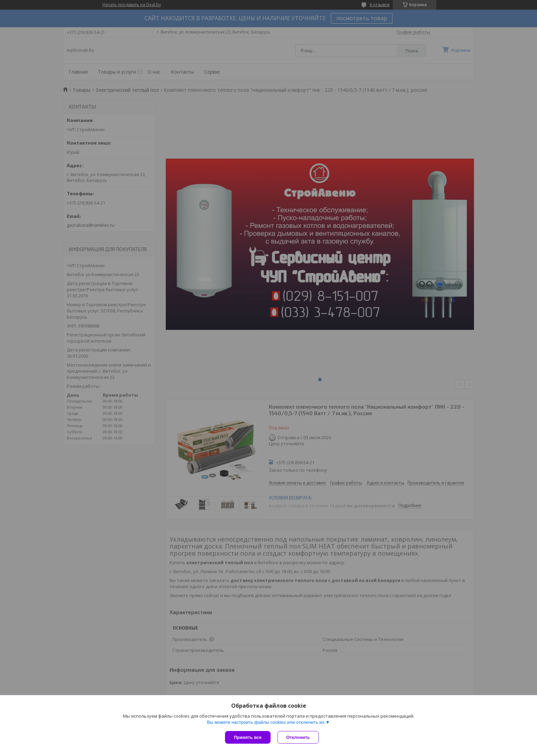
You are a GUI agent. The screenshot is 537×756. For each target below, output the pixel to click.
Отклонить (298, 737)
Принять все (248, 737)
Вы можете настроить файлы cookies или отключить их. (266, 722)
